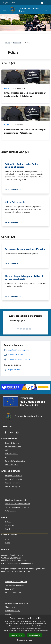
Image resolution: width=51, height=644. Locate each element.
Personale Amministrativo (15, 461)
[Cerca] (46, 10)
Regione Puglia (9, 3)
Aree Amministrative (13, 447)
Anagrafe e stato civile (14, 476)
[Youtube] (11, 432)
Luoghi (8, 539)
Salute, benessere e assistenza (17, 507)
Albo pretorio (10, 607)
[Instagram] (17, 432)
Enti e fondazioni (12, 454)
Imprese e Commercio (13, 479)
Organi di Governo (12, 443)
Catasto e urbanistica (13, 483)
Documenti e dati (12, 465)
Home (8, 43)
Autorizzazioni (11, 511)
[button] (26, 640)
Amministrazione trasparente (16, 603)
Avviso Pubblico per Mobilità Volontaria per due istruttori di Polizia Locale (25, 94)
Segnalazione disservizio (14, 585)
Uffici (7, 450)
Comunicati (10, 525)
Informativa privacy (13, 611)
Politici (8, 457)
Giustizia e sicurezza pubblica (16, 500)
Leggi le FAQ (10, 589)
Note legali (9, 614)
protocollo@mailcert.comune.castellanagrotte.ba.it (25, 569)
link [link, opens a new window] (47, 630)
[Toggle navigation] (5, 10)
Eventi (8, 543)
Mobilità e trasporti (12, 486)
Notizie (8, 522)
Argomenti (17, 43)
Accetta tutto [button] (17, 635)
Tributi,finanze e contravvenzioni (18, 504)
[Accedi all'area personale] (42, 3)
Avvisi (6, 88)
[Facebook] (5, 432)
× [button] (48, 617)
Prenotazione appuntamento (16, 582)
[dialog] (25, 629)
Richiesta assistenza (13, 592)
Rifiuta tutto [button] (35, 635)
